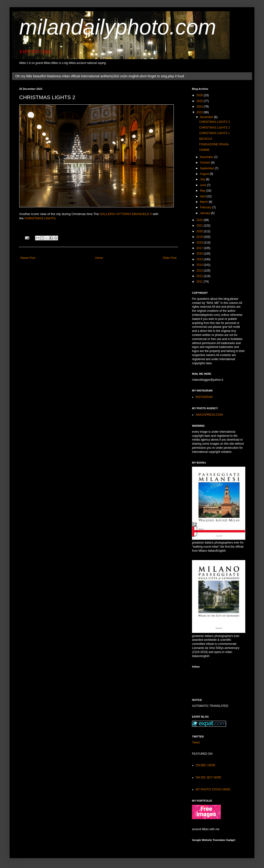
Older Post (170, 258)
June (203, 185)
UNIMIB (204, 150)
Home (99, 258)
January (205, 213)
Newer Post (28, 258)
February (206, 207)
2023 (200, 112)
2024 (200, 107)
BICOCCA (206, 139)
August (205, 174)
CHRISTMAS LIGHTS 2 (214, 128)
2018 (200, 243)
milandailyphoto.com (118, 27)
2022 (200, 220)
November (207, 157)
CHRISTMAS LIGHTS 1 (214, 133)
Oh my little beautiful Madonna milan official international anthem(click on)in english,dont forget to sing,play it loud (100, 76)
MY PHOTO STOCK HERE (213, 789)
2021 (200, 226)
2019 (200, 237)
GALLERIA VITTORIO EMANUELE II (126, 214)
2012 (200, 276)
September (207, 168)
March (204, 202)
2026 (200, 95)
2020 (200, 231)
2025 (200, 101)
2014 (200, 265)
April (203, 196)
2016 (200, 254)
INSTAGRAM (204, 397)
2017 (200, 248)
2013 (200, 271)
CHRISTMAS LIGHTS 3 (214, 122)
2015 (200, 259)
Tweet (196, 743)
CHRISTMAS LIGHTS (40, 218)
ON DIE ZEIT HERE (208, 777)
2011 (200, 282)
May (203, 191)
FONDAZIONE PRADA (214, 144)
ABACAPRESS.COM (209, 415)
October (205, 163)
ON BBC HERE (206, 765)
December (207, 117)
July (203, 179)
